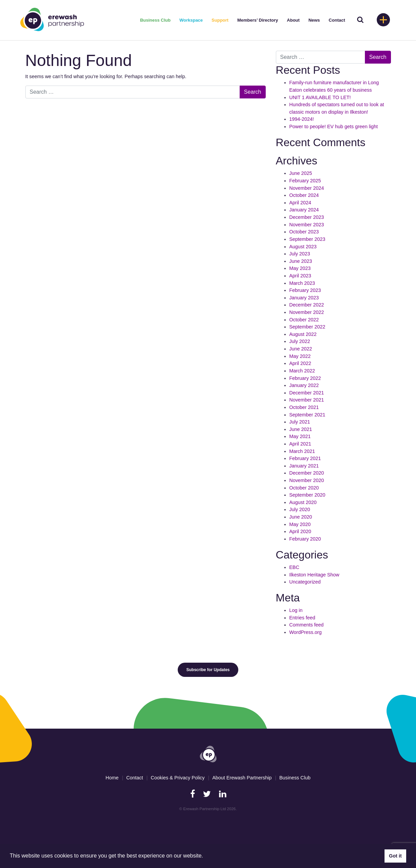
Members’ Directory (258, 20)
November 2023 (307, 225)
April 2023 (300, 276)
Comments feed (307, 625)
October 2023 (304, 232)
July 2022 (300, 341)
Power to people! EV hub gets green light (334, 127)
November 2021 (307, 400)
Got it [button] (395, 856)
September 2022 (307, 327)
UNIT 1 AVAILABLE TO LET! (320, 97)
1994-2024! (302, 119)
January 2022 (304, 385)
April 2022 (300, 363)
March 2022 (302, 371)
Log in (296, 610)
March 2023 (302, 283)
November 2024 (307, 188)
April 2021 (300, 444)
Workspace (191, 20)
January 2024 (304, 210)
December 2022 (307, 305)
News (314, 20)
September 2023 (307, 239)
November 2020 (307, 480)
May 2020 (300, 524)
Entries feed (302, 618)
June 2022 (301, 349)
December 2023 (307, 217)
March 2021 (302, 451)
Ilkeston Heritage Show (314, 575)
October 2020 (304, 488)
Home (112, 778)
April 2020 (300, 531)
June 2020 (301, 517)
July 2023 (300, 254)
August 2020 (303, 502)
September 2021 (307, 415)
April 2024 (300, 203)
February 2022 (305, 378)
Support (220, 20)
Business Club (155, 20)
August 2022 (303, 334)
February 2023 (305, 290)
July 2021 (300, 422)
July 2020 (300, 509)
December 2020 (307, 473)
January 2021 (304, 466)
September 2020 (307, 495)
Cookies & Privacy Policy (178, 778)
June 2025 (301, 173)
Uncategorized (305, 582)
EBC (294, 567)
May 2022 (300, 356)
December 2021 (307, 393)
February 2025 (305, 181)
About (293, 20)
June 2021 (301, 429)
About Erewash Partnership (242, 778)
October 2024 (304, 195)
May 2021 (300, 436)
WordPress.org (306, 632)
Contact (337, 20)
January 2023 (304, 298)
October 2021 (304, 407)
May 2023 (300, 268)
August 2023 (303, 247)
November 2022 (307, 312)
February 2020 (305, 539)
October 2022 (304, 320)
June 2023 (301, 261)
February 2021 (305, 458)
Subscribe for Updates (208, 670)
